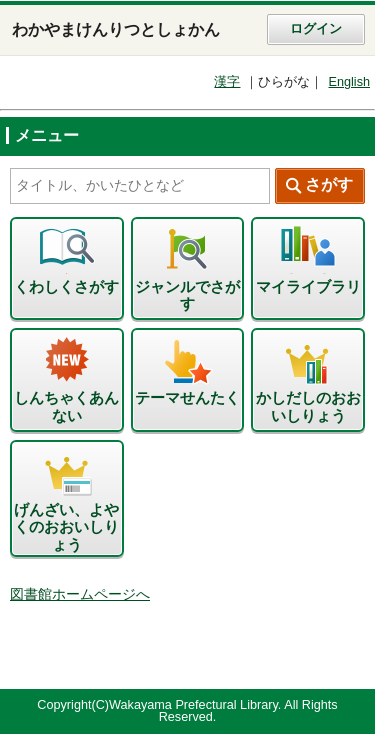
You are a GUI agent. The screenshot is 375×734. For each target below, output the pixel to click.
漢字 (227, 82)
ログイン (316, 29)
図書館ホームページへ (80, 594)
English (349, 82)
